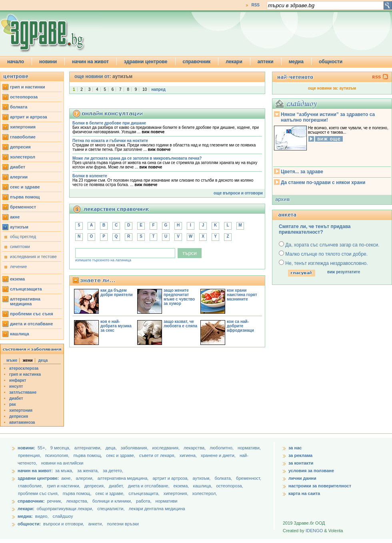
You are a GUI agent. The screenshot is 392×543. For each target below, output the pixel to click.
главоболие (23, 137)
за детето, (113, 471)
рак (13, 404)
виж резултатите (344, 272)
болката (19, 107)
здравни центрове (146, 62)
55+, (43, 448)
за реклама (300, 455)
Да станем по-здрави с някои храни (323, 182)
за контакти (301, 463)
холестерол (23, 157)
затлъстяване (23, 392)
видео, (42, 516)
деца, (112, 448)
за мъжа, (64, 471)
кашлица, (203, 486)
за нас (295, 448)
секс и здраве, (121, 455)
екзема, (182, 486)
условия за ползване (311, 471)
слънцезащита (26, 289)
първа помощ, (88, 455)
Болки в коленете (90, 176)
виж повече (153, 132)
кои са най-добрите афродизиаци (240, 326)
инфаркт (18, 380)
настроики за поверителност (320, 486)
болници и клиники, (112, 501)
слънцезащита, (144, 493)
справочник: (31, 501)
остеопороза (24, 97)
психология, (58, 455)
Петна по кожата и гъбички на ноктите (110, 141)
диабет (18, 167)
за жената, (88, 471)
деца (43, 360)
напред (158, 89)
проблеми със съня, (39, 493)
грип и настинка (25, 374)
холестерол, (205, 493)
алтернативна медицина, (124, 478)
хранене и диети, (219, 455)
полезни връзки (123, 524)
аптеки (266, 62)
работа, (144, 501)
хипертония (23, 127)
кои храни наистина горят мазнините (242, 295)
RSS (255, 5)
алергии (19, 177)
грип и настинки (28, 87)
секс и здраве (25, 187)
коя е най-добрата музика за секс (116, 326)
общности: (29, 524)
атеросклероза (24, 368)
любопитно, (222, 448)
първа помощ (25, 197)
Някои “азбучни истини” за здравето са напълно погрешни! (328, 117)
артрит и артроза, (171, 478)
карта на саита (304, 493)
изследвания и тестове (33, 256)
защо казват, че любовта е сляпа (180, 324)
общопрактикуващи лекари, (65, 509)
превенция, (30, 455)
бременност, (249, 478)
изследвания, (167, 448)
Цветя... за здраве (302, 172)
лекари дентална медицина (157, 509)
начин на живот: (35, 471)
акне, (67, 478)
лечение (18, 266)
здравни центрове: (38, 478)
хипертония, (177, 493)
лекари (234, 62)
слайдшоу (63, 516)
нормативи (167, 501)
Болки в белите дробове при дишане (109, 123)
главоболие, (31, 486)
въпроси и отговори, (64, 524)
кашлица (20, 334)
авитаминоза (22, 422)
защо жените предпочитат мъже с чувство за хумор (179, 297)
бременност (23, 207)
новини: (26, 448)
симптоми (20, 246)
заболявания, (135, 448)
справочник (197, 62)
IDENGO (314, 531)
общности (331, 62)
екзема (17, 279)
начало (16, 62)
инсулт (16, 386)
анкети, (95, 524)
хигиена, (189, 455)
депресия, (95, 486)
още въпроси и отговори (238, 193)
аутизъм (19, 227)
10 (145, 89)
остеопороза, (230, 486)
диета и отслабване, (149, 486)
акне (15, 217)
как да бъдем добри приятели (117, 293)
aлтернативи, (89, 448)
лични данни (302, 478)
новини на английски (62, 463)
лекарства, (195, 448)
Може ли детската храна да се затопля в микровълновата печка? (137, 158)
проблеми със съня (32, 314)
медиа (296, 62)
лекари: (26, 509)
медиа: (25, 516)
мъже (12, 360)
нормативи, (249, 448)
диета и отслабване (31, 324)
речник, (55, 501)
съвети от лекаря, (158, 455)
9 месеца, (61, 448)
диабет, (117, 486)
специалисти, (111, 509)
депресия (20, 147)
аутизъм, (202, 478)
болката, (224, 478)
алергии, (85, 478)
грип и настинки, (64, 486)
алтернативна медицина (25, 301)
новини (48, 62)
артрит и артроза (29, 117)
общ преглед (23, 236)
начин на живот (90, 62)
